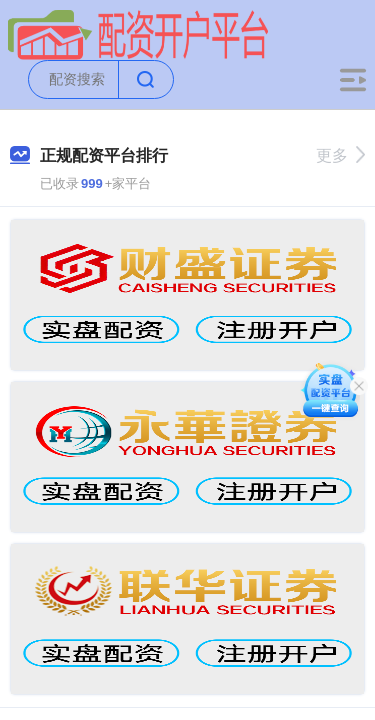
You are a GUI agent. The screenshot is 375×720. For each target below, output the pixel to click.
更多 (340, 155)
